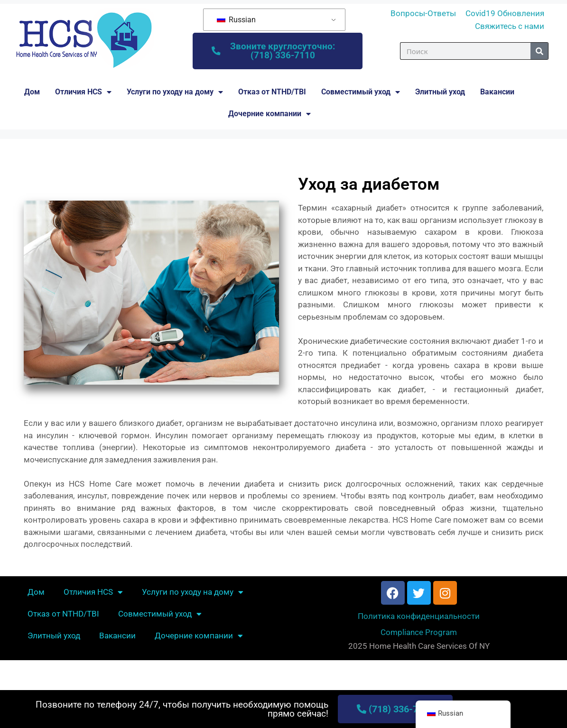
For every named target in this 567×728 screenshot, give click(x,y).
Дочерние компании (270, 115)
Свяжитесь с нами (510, 26)
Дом (32, 93)
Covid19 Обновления (505, 13)
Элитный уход (440, 93)
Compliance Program (419, 634)
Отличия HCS (83, 93)
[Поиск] (539, 52)
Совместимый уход (361, 93)
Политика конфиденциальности (419, 617)
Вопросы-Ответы (423, 13)
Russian (236, 20)
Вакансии (497, 93)
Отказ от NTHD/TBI (272, 93)
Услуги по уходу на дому (175, 93)
